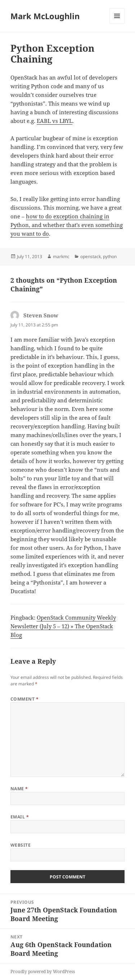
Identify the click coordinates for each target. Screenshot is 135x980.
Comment (24, 699)
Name (19, 789)
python (110, 256)
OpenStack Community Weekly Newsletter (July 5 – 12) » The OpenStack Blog (63, 626)
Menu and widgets (117, 23)
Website (21, 845)
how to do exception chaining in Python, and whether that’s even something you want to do (67, 225)
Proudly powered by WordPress (43, 972)
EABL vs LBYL (55, 121)
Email (20, 817)
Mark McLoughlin (45, 16)
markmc (61, 256)
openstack (91, 256)
